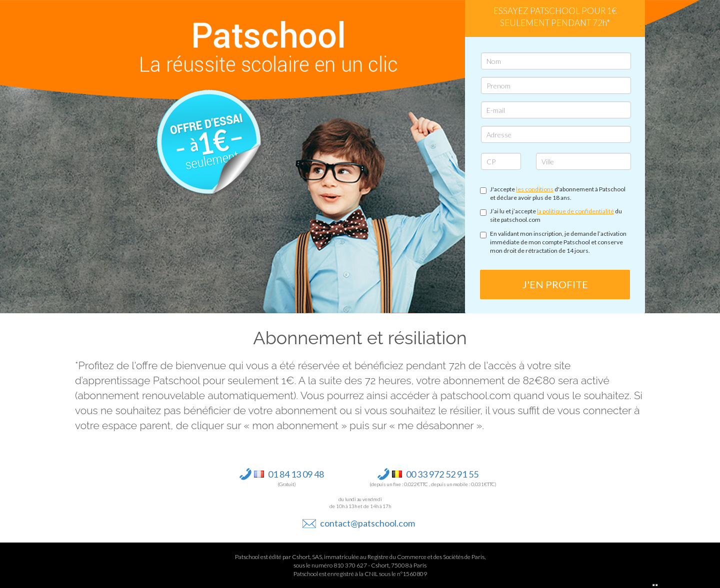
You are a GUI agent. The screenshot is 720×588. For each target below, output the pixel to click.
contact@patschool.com (367, 523)
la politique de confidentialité (575, 211)
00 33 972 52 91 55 (442, 474)
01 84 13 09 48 (296, 474)
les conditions (535, 189)
